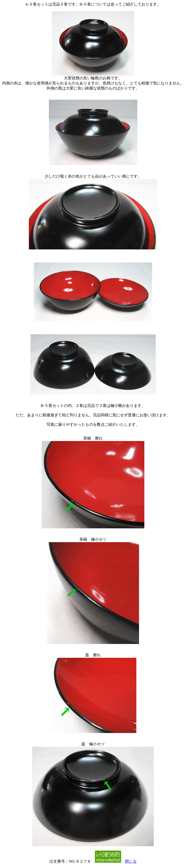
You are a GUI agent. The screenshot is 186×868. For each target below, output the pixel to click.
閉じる (131, 861)
